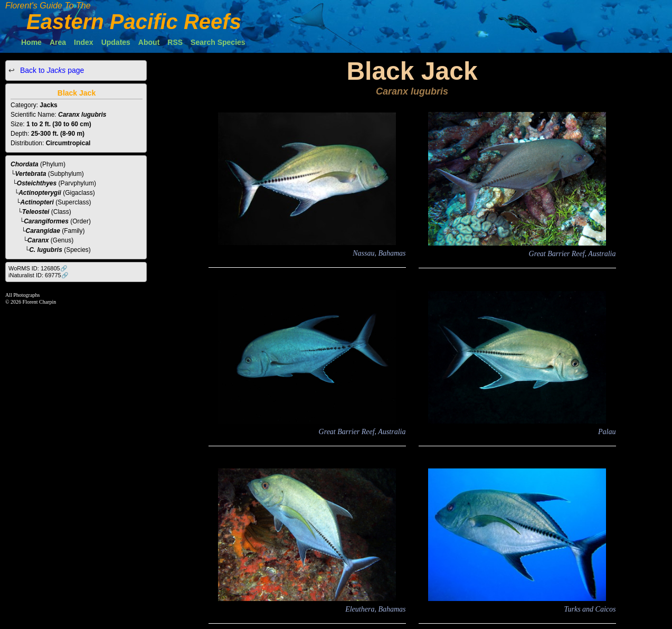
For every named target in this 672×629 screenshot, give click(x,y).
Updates (116, 42)
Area (58, 42)
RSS (175, 42)
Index (84, 42)
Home (31, 42)
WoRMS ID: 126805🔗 (38, 268)
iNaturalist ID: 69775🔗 (39, 275)
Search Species (218, 42)
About (149, 42)
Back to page (51, 70)
